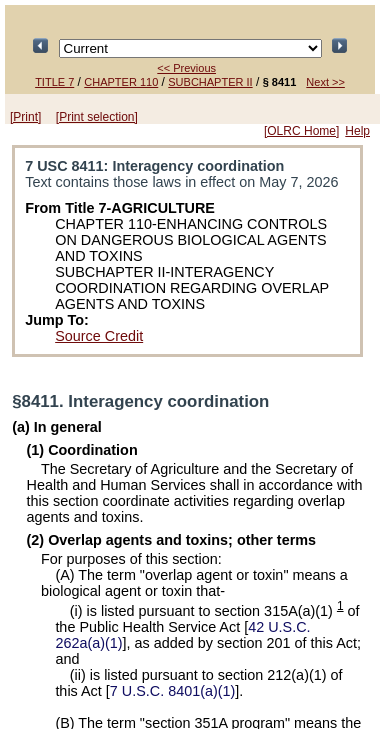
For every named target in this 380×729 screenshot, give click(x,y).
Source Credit (99, 336)
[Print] (25, 117)
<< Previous (186, 68)
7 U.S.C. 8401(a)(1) (173, 691)
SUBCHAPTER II (210, 82)
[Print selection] (97, 117)
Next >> (325, 82)
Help (357, 131)
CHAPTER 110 (121, 82)
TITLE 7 (54, 82)
